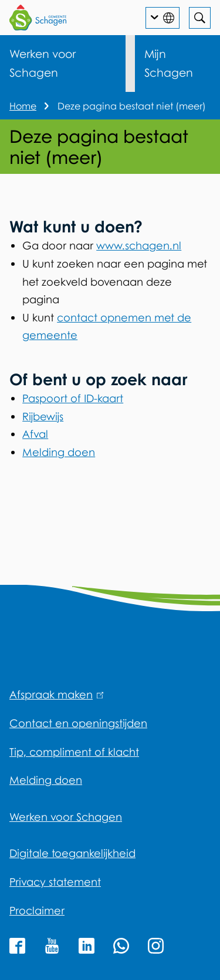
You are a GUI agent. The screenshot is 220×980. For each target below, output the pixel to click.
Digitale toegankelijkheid (72, 853)
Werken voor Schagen (43, 63)
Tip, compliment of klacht (74, 752)
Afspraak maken (56, 694)
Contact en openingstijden (78, 723)
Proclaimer (37, 910)
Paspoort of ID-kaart (73, 398)
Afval (35, 434)
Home (23, 106)
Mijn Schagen (169, 63)
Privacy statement (55, 882)
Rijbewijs (43, 416)
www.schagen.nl (139, 245)
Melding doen (59, 452)
